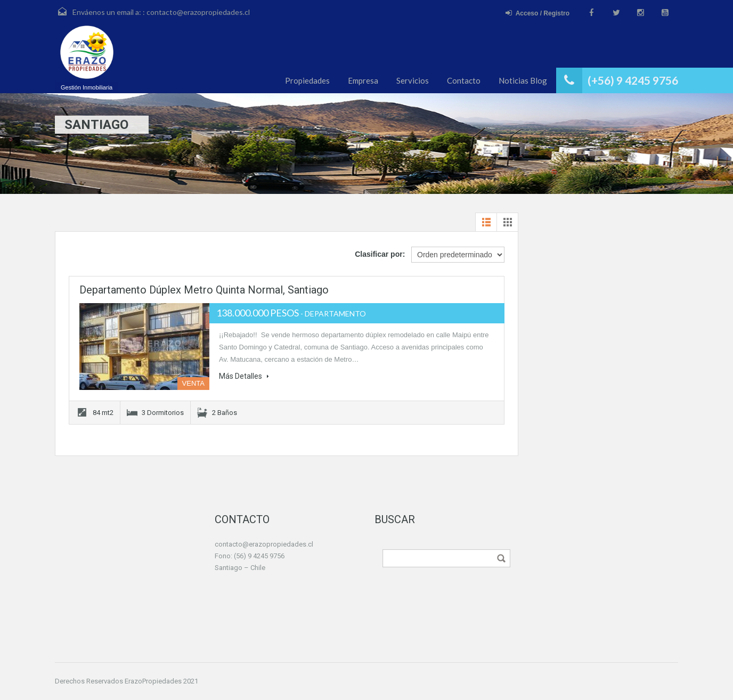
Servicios (413, 80)
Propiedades (307, 80)
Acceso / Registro (537, 13)
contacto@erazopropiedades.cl (198, 12)
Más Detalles (244, 376)
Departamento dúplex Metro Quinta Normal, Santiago (204, 290)
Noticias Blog (523, 80)
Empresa (363, 80)
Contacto (464, 80)
